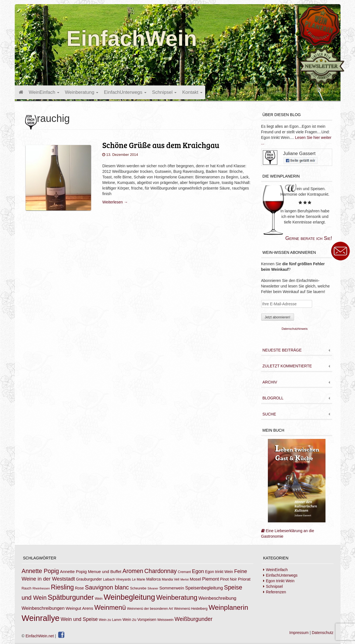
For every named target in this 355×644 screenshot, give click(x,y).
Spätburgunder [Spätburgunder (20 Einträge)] (71, 597)
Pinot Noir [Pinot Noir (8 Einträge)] (228, 579)
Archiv (270, 382)
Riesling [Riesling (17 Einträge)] (63, 587)
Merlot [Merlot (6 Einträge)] (185, 579)
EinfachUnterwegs (125, 92)
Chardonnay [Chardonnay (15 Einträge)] (160, 571)
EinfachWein (132, 38)
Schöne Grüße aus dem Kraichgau (161, 145)
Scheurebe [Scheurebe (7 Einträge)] (138, 588)
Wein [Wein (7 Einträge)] (99, 599)
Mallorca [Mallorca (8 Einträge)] (153, 579)
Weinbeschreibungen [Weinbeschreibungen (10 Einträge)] (43, 608)
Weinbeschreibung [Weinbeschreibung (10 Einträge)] (217, 598)
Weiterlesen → (115, 202)
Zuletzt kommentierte (287, 366)
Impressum (299, 633)
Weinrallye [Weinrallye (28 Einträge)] (41, 618)
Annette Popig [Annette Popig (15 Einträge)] (40, 571)
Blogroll (273, 398)
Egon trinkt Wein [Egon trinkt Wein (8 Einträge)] (219, 572)
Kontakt (192, 92)
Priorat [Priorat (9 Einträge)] (244, 579)
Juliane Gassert (299, 153)
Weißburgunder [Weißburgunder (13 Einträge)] (194, 619)
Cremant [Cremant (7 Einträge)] (184, 572)
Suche (269, 414)
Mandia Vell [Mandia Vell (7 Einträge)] (171, 579)
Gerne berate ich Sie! (309, 238)
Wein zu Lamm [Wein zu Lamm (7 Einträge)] (110, 620)
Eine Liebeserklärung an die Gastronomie (293, 489)
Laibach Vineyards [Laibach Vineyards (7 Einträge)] (117, 579)
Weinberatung (82, 92)
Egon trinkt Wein (280, 581)
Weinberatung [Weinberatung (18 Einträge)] (177, 597)
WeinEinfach (44, 92)
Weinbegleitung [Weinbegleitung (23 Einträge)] (129, 597)
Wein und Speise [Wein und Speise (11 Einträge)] (79, 619)
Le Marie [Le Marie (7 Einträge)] (139, 579)
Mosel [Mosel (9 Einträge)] (195, 579)
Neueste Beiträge (282, 350)
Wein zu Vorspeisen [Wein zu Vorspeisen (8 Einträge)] (139, 620)
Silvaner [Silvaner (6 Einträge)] (153, 588)
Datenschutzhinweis (294, 329)
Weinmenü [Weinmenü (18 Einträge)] (110, 607)
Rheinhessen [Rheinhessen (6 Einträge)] (41, 588)
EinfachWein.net (40, 636)
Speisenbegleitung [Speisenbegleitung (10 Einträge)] (204, 588)
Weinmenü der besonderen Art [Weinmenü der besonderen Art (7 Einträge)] (150, 609)
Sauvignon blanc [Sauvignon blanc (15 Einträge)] (107, 588)
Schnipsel (164, 92)
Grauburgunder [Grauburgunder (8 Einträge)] (89, 579)
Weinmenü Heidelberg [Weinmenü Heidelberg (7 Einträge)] (191, 609)
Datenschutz (323, 633)
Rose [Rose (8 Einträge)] (79, 588)
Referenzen (276, 592)
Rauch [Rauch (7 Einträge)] (27, 588)
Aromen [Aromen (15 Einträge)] (133, 571)
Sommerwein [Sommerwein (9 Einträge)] (172, 588)
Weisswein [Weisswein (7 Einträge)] (165, 620)
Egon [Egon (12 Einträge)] (198, 571)
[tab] (297, 351)
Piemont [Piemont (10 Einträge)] (210, 579)
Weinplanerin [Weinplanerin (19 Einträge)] (228, 607)
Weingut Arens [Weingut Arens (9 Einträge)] (79, 608)
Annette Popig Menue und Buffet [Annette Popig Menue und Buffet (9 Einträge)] (91, 572)
